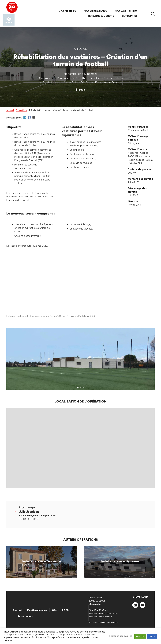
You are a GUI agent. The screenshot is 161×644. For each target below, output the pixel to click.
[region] (80, 359)
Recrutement (25, 616)
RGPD (65, 610)
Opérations (21, 110)
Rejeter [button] (152, 636)
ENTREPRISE (130, 16)
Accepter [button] (140, 636)
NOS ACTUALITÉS (126, 11)
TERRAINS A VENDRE (101, 16)
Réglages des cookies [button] (120, 636)
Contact (18, 610)
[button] (11, 359)
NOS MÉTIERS (67, 11)
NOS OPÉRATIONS (95, 11)
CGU (55, 610)
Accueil (10, 110)
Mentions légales (37, 610)
